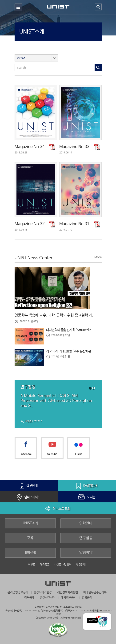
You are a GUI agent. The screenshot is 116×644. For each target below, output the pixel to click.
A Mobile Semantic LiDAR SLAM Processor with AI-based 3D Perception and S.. (56, 401)
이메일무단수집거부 (95, 592)
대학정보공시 (69, 598)
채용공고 (45, 565)
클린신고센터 (48, 598)
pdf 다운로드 (53, 147)
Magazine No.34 (30, 147)
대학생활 (30, 553)
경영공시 (87, 598)
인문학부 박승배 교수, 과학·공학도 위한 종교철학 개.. (55, 315)
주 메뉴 (18, 11)
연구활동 (86, 538)
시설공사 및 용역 (63, 565)
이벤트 (32, 565)
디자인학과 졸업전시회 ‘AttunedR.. (69, 330)
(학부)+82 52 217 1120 (77, 611)
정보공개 (29, 598)
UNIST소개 (32, 32)
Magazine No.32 (30, 224)
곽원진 (28, 421)
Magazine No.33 (74, 147)
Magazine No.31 (74, 224)
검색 (98, 7)
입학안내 (86, 523)
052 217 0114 (31, 611)
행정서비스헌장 (43, 592)
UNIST (58, 8)
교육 (30, 538)
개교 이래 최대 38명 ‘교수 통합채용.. (70, 351)
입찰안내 (81, 565)
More (98, 257)
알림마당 (86, 553)
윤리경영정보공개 (18, 592)
